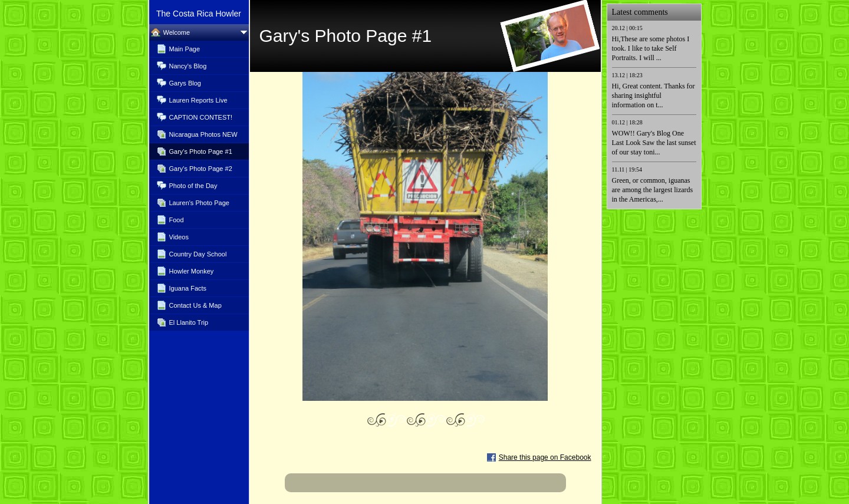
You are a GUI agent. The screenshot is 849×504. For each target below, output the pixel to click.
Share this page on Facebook (545, 457)
